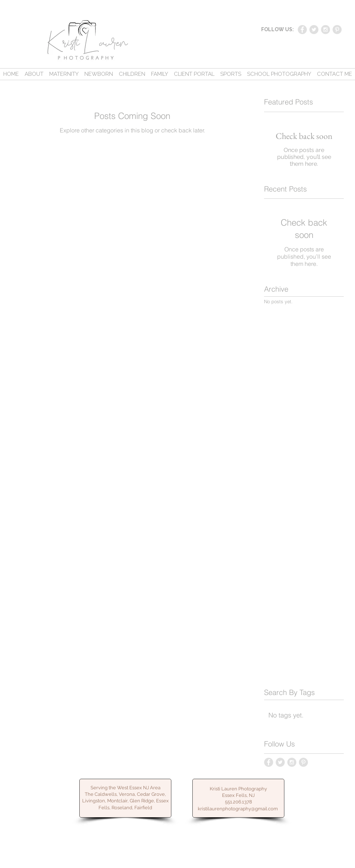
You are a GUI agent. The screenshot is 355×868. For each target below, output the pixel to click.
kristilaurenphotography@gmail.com (238, 809)
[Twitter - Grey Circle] (314, 30)
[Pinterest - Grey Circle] (337, 30)
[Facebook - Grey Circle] (302, 30)
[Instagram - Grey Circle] (325, 30)
